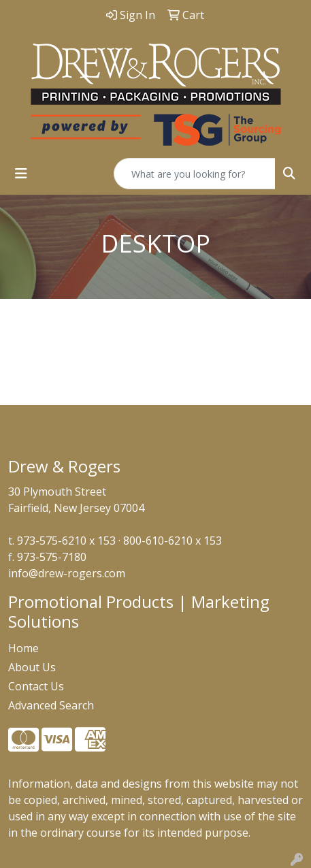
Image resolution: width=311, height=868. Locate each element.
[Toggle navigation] (21, 174)
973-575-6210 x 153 (66, 541)
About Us (32, 667)
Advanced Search (51, 705)
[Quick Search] (195, 174)
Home (23, 648)
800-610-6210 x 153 (173, 541)
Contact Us (36, 686)
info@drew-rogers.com (67, 573)
